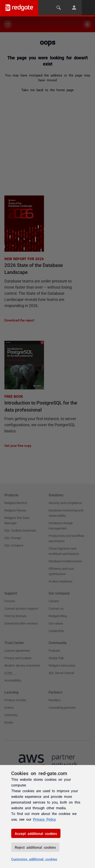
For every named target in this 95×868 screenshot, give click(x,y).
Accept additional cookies (36, 833)
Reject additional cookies (35, 847)
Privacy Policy (44, 819)
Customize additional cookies (34, 859)
